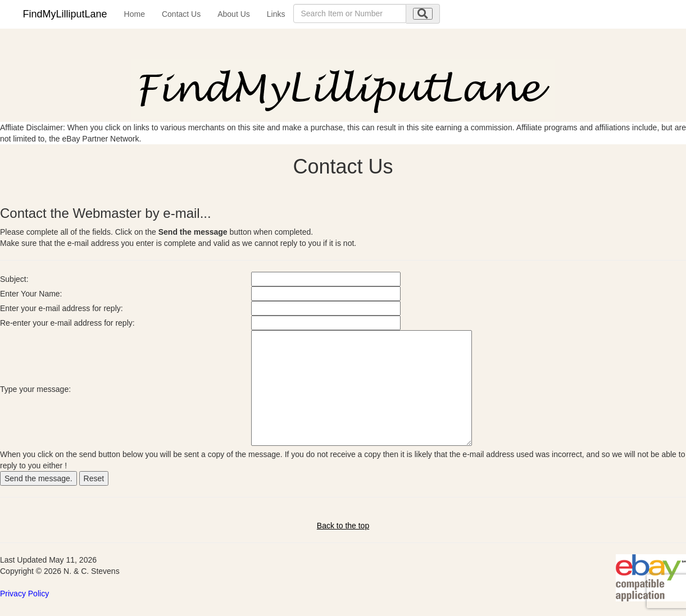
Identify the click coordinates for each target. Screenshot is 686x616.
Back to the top (343, 526)
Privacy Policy (24, 594)
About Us (234, 14)
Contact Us (181, 14)
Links (276, 14)
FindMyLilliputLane (65, 14)
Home (135, 14)
